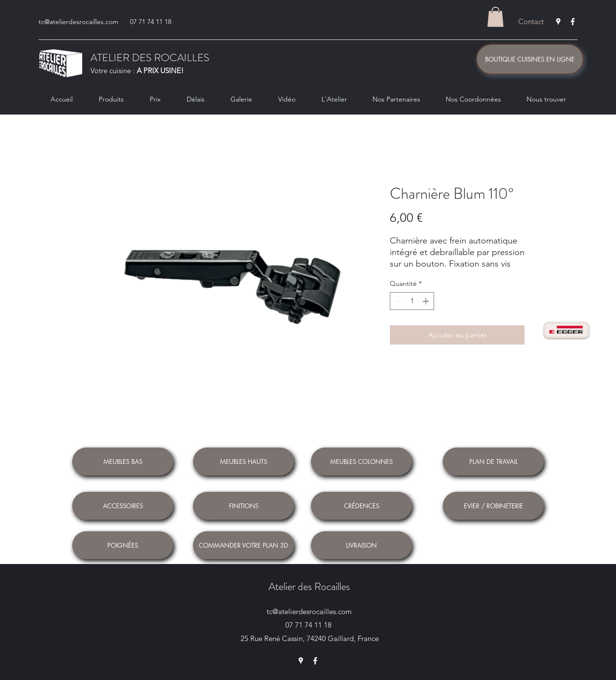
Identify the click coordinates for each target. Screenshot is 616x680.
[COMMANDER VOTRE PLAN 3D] (244, 545)
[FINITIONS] (244, 506)
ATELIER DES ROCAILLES (150, 58)
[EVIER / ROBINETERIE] (493, 506)
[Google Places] (558, 22)
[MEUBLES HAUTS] (244, 462)
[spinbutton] (412, 301)
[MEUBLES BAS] (123, 462)
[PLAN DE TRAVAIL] (493, 462)
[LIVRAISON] (361, 545)
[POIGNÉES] (123, 545)
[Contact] (531, 22)
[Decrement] (397, 301)
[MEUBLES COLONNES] (361, 462)
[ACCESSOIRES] (123, 506)
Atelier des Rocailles (309, 586)
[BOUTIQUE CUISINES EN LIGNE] (530, 59)
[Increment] (427, 301)
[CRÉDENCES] (361, 506)
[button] (495, 17)
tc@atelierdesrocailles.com (78, 22)
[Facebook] (573, 22)
